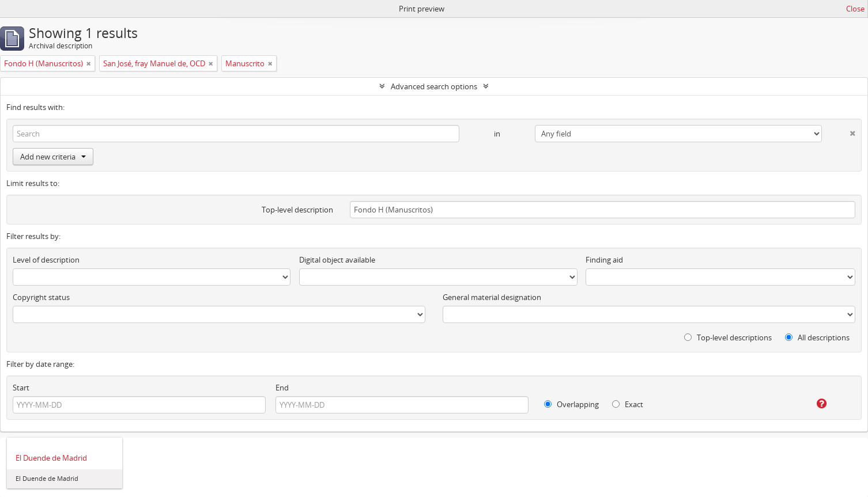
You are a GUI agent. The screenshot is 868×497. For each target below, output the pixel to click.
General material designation (492, 297)
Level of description (46, 260)
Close (855, 9)
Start (21, 388)
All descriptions (817, 337)
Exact (628, 404)
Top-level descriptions (728, 337)
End (282, 388)
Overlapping (571, 404)
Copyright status (41, 297)
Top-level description (297, 210)
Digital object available (337, 260)
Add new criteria (53, 157)
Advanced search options (434, 86)
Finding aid (604, 260)
